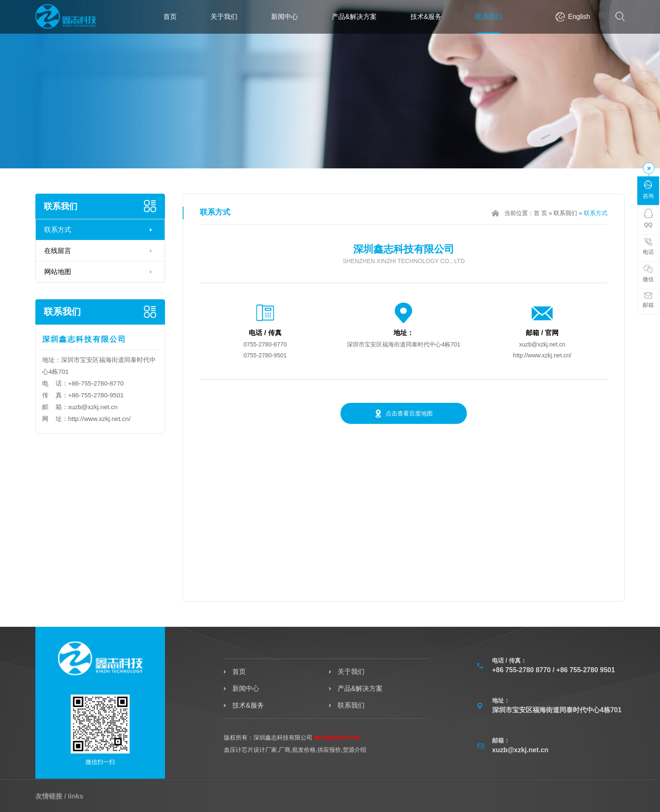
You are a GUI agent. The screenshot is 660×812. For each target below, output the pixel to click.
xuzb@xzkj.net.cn (93, 407)
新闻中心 (285, 17)
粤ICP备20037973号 (337, 738)
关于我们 (224, 17)
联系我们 (489, 17)
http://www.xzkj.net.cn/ (99, 419)
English (579, 17)
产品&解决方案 (354, 17)
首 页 (540, 213)
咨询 (648, 190)
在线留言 (58, 251)
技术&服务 (426, 17)
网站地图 (58, 272)
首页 (170, 17)
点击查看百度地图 (409, 413)
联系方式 (58, 230)
